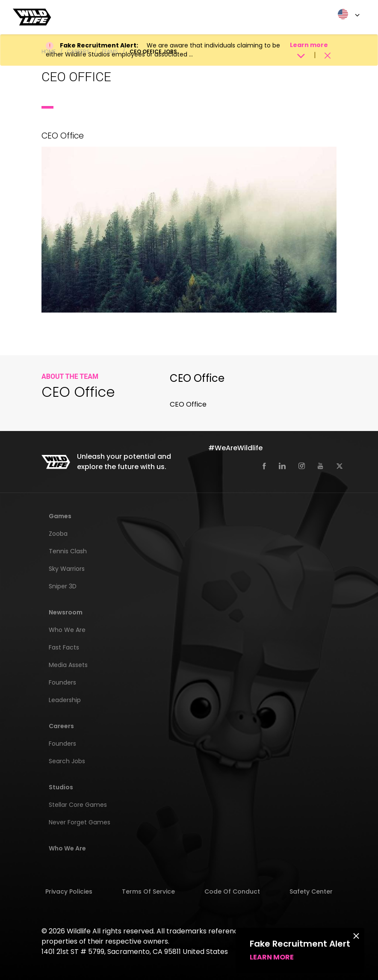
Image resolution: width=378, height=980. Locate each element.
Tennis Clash (68, 551)
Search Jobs (67, 761)
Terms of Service (148, 891)
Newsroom (66, 612)
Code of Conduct (232, 891)
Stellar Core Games (78, 805)
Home (49, 52)
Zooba (58, 534)
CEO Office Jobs (153, 52)
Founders (62, 682)
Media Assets (68, 665)
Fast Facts (64, 647)
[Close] (356, 936)
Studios (61, 787)
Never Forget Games (80, 822)
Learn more (272, 957)
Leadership (65, 700)
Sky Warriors (67, 569)
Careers (78, 52)
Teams (110, 52)
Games (60, 516)
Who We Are (67, 630)
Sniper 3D (63, 586)
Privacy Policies (69, 891)
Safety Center (311, 891)
